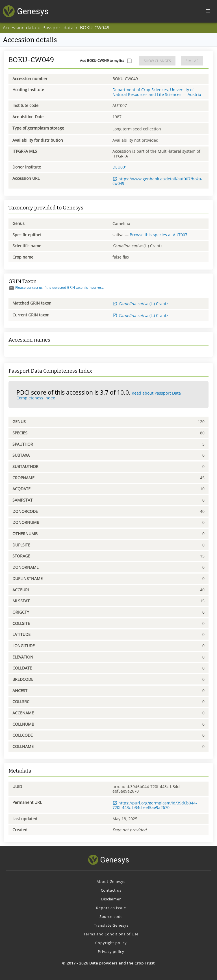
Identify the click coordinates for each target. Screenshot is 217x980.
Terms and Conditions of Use (111, 934)
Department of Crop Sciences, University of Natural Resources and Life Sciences (153, 92)
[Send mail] (11, 288)
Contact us (111, 890)
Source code (111, 916)
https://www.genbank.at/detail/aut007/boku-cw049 (158, 181)
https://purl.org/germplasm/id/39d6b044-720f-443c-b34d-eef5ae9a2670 (155, 805)
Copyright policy (111, 943)
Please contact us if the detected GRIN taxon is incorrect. (56, 287)
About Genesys (111, 881)
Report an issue (111, 908)
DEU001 (120, 167)
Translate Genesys (111, 925)
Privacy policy (111, 951)
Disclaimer (111, 899)
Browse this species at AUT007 (159, 235)
